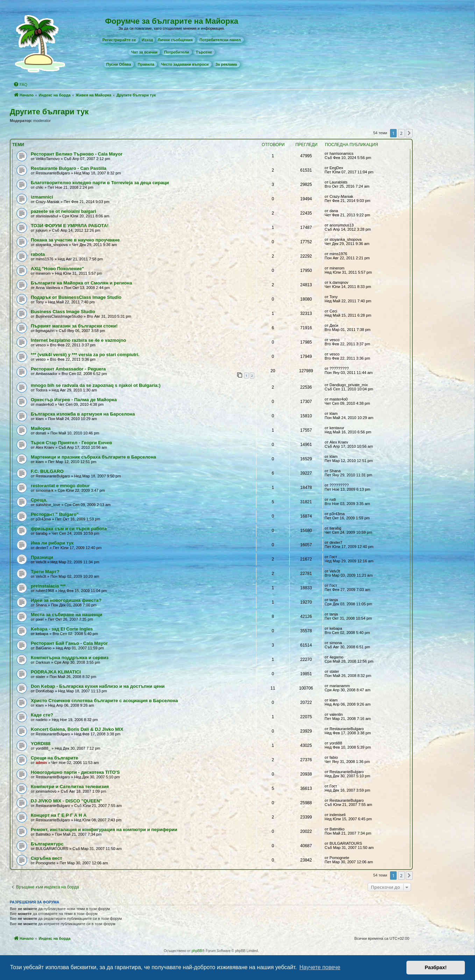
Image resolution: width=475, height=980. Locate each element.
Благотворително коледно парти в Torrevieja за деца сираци (100, 183)
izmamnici (42, 197)
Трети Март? (45, 572)
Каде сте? (42, 715)
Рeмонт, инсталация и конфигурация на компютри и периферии (104, 830)
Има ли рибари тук (52, 543)
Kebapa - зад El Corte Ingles (62, 629)
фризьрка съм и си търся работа (69, 529)
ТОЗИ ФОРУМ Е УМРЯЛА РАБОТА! (70, 226)
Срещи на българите (55, 758)
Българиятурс (47, 844)
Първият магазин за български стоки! (74, 326)
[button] (409, 133)
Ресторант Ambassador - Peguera (68, 369)
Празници (42, 557)
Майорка (41, 428)
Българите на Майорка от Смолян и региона (81, 283)
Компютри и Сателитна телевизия (70, 787)
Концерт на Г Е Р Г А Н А (59, 815)
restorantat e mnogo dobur (60, 486)
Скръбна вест (47, 858)
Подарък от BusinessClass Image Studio (76, 297)
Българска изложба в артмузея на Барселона (83, 414)
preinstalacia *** (48, 586)
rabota (38, 254)
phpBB (197, 951)
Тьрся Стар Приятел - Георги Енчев (71, 443)
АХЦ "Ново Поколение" (57, 269)
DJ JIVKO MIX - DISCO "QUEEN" (66, 801)
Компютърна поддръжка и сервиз (70, 658)
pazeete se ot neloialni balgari (63, 211)
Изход (147, 40)
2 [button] (401, 133)
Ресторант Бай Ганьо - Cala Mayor (69, 643)
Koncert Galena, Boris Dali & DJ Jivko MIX (77, 729)
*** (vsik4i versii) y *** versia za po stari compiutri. (85, 355)
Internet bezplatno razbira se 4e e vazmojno (79, 340)
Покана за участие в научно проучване (75, 240)
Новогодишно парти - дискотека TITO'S (75, 772)
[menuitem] (119, 40)
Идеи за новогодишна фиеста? (66, 600)
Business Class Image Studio (63, 312)
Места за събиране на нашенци (66, 615)
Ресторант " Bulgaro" (55, 514)
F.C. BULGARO (47, 471)
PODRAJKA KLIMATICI (56, 672)
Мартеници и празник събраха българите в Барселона (93, 457)
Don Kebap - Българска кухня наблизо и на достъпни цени (98, 686)
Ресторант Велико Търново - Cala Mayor (77, 154)
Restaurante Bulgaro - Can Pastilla (69, 168)
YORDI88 (41, 744)
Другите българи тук (49, 112)
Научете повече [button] (320, 967)
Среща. (39, 500)
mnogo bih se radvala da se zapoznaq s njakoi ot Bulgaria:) (96, 385)
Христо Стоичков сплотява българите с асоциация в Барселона (104, 701)
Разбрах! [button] (436, 967)
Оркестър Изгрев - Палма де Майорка (74, 400)
